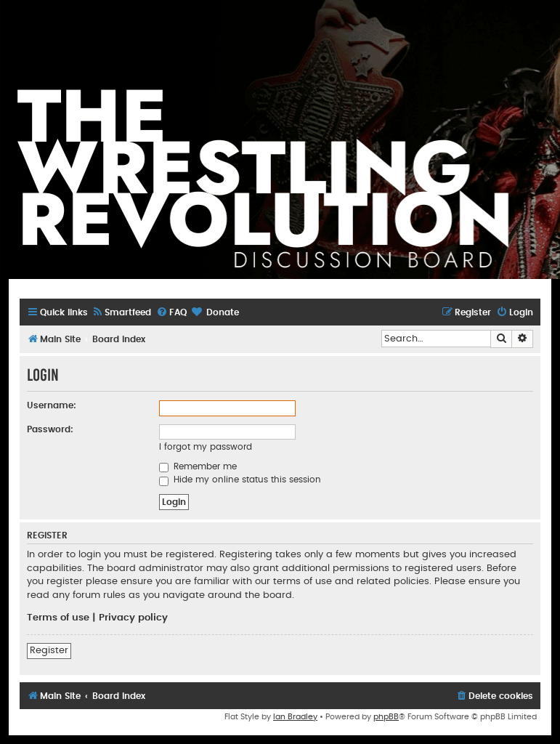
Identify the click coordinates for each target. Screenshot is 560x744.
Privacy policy (133, 618)
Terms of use (58, 618)
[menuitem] (121, 313)
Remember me (198, 466)
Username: (52, 405)
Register (49, 650)
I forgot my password (206, 447)
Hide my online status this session (240, 480)
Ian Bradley (295, 717)
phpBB (386, 717)
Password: (50, 429)
